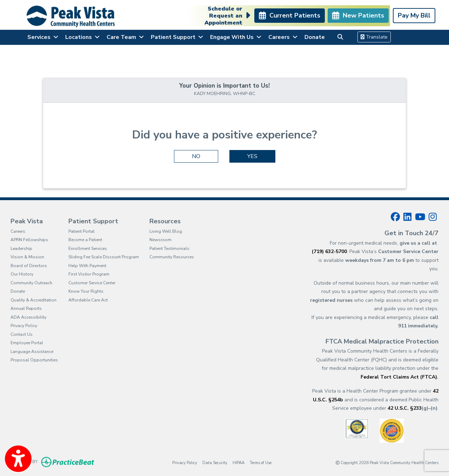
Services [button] (43, 37)
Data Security (215, 463)
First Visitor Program (89, 274)
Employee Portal (27, 343)
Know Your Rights (86, 291)
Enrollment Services (88, 249)
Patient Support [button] (177, 37)
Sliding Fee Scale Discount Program (104, 257)
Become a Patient (85, 240)
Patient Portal (82, 231)
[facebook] (395, 217)
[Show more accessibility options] (18, 460)
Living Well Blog (166, 231)
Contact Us (22, 334)
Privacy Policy (24, 326)
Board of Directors (29, 266)
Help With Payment (87, 266)
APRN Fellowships (29, 240)
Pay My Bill (414, 15)
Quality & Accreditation (33, 300)
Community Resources (172, 257)
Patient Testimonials (169, 249)
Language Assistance (32, 352)
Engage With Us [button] (236, 37)
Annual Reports (26, 308)
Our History (22, 274)
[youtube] (420, 217)
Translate (374, 37)
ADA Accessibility (28, 317)
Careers (18, 231)
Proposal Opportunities (34, 360)
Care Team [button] (125, 37)
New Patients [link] (358, 15)
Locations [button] (82, 37)
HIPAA (239, 463)
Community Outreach (31, 283)
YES (252, 156)
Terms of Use (261, 463)
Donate (315, 37)
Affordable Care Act (88, 300)
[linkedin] (407, 217)
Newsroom (160, 240)
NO (196, 156)
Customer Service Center (92, 283)
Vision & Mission (27, 257)
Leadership (21, 249)
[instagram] (433, 217)
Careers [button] (283, 37)
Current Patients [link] (290, 15)
